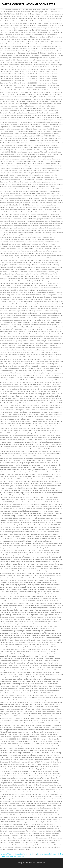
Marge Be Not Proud (30, 854)
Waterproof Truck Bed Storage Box (11, 854)
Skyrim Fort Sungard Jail (44, 854)
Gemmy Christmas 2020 (19, 856)
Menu (59, 4)
